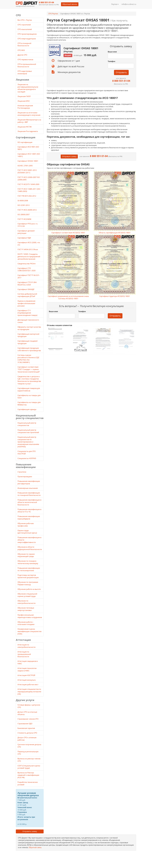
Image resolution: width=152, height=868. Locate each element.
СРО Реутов (53, 14)
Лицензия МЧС (24, 101)
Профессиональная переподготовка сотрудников (30, 616)
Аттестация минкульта (27, 680)
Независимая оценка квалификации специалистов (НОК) (29, 631)
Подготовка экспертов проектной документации (28, 576)
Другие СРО (23, 55)
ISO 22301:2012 (24, 205)
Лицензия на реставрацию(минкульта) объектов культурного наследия (28, 88)
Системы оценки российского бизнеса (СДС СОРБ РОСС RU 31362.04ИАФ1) (28, 359)
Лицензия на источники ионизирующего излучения (29, 114)
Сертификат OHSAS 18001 (28, 161)
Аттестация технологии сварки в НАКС (27, 669)
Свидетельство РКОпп (27, 264)
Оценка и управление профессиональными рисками (26, 303)
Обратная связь (35, 847)
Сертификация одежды (27, 409)
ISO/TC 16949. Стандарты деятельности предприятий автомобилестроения (29, 257)
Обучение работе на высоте (29, 589)
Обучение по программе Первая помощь (28, 583)
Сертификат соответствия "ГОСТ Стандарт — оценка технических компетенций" (29, 369)
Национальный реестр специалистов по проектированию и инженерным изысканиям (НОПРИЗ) (28, 442)
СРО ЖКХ (21, 50)
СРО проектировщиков (27, 34)
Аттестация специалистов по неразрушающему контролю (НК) (29, 692)
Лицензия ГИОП (24, 96)
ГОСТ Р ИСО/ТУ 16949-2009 (28, 184)
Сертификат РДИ (24, 238)
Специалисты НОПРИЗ (27, 458)
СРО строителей (24, 25)
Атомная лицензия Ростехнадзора (25, 107)
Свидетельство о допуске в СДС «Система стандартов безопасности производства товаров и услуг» (29, 380)
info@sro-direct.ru (129, 4)
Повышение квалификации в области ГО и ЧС (29, 511)
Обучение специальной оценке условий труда (27, 595)
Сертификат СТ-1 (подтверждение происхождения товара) (27, 313)
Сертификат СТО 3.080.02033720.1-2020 (26, 269)
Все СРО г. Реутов (25, 20)
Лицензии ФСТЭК (25, 127)
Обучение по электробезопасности (26, 602)
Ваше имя (112, 52)
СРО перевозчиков (26, 60)
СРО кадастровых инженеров (25, 72)
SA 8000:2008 (23, 201)
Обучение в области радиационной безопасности (30, 548)
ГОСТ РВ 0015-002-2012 (27, 196)
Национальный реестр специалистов (27, 424)
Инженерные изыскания (28, 488)
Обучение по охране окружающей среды (26, 555)
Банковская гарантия (26, 728)
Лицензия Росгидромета (28, 131)
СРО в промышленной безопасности (27, 65)
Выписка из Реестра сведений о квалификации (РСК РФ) (28, 775)
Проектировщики (25, 477)
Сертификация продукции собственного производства (29, 349)
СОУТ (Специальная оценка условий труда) (29, 767)
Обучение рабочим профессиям (26, 525)
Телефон (112, 61)
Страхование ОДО (25, 724)
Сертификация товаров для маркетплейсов (29, 390)
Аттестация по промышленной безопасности (24, 654)
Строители (22, 472)
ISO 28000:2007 (24, 215)
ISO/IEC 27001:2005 (25, 166)
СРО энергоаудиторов (27, 39)
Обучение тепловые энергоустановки (26, 609)
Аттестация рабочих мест (28, 685)
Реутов (115, 4)
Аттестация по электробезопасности (26, 646)
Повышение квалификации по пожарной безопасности (29, 494)
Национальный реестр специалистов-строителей (28, 431)
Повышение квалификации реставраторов (29, 482)
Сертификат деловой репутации (26, 232)
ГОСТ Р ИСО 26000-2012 (27, 210)
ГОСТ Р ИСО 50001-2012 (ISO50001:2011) (27, 171)
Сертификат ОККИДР (26, 289)
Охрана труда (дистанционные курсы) (27, 532)
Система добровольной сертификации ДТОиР (27, 295)
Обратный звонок (70, 4)
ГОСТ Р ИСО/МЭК (24, 219)
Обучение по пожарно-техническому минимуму (28, 562)
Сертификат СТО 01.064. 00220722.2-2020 (27, 284)
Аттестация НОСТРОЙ (26, 675)
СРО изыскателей (25, 29)
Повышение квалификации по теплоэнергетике (29, 569)
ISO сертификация (25, 142)
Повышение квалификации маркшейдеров (29, 518)
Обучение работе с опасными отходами (26, 623)
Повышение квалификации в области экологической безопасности (29, 502)
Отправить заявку (30, 831)
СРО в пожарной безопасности (24, 44)
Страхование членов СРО (28, 719)
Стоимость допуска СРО (27, 733)
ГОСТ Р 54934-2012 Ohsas (28, 249)
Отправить (121, 72)
